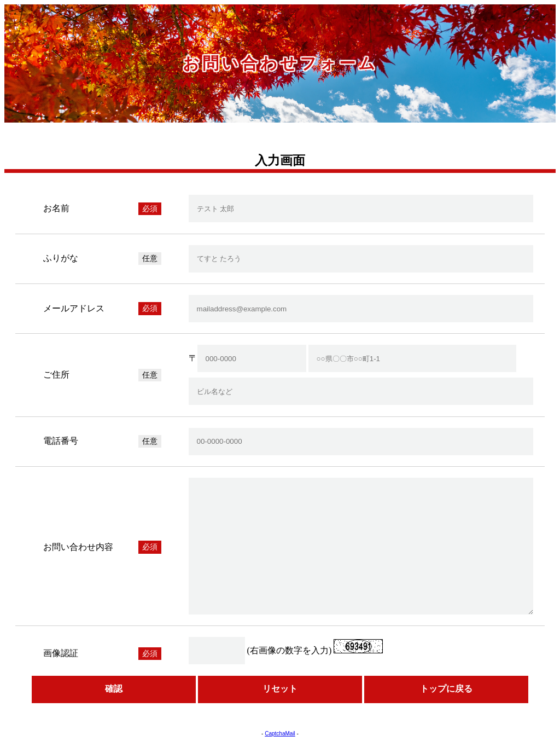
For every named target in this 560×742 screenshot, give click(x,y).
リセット (280, 689)
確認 (114, 689)
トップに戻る (446, 689)
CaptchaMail (280, 734)
